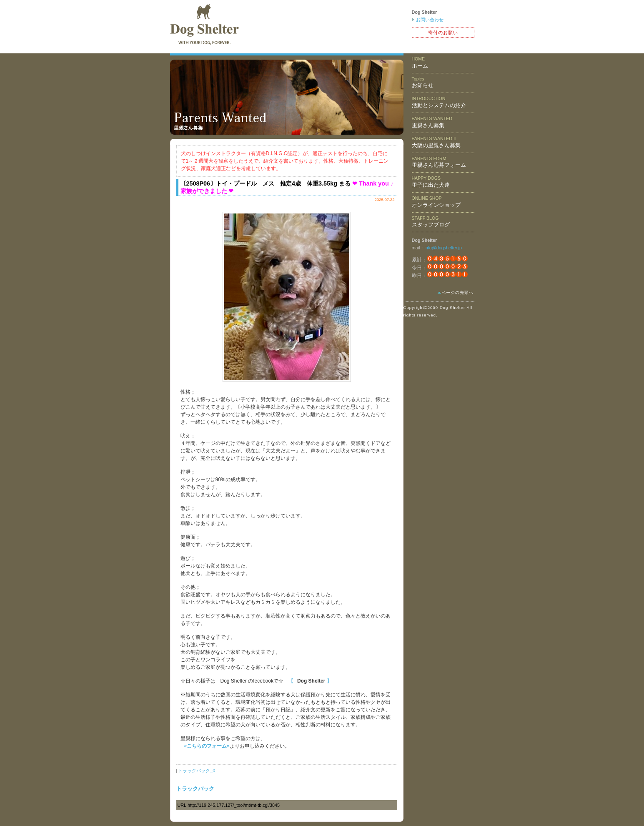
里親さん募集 (432, 122)
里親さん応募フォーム (439, 162)
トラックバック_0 (197, 771)
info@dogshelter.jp (443, 248)
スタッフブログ (431, 222)
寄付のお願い (443, 33)
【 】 (310, 681)
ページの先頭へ (457, 292)
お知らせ (423, 83)
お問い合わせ (430, 20)
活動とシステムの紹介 (439, 102)
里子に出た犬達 (431, 182)
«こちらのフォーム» (207, 746)
